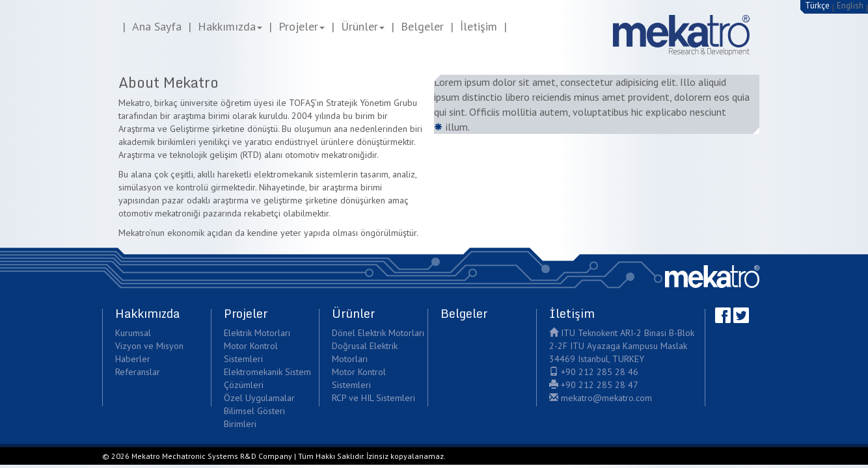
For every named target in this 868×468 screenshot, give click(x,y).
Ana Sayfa (157, 26)
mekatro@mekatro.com (601, 398)
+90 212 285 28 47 (594, 385)
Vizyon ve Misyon (149, 346)
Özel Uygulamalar (259, 398)
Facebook (723, 315)
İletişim (479, 26)
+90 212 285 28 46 (594, 372)
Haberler (133, 359)
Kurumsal (133, 333)
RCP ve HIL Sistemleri (373, 398)
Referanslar (138, 372)
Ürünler (363, 26)
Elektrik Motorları (257, 333)
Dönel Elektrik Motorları (378, 333)
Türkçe (817, 6)
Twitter (741, 315)
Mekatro (712, 277)
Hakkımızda (230, 26)
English (850, 6)
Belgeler (422, 26)
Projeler (302, 26)
